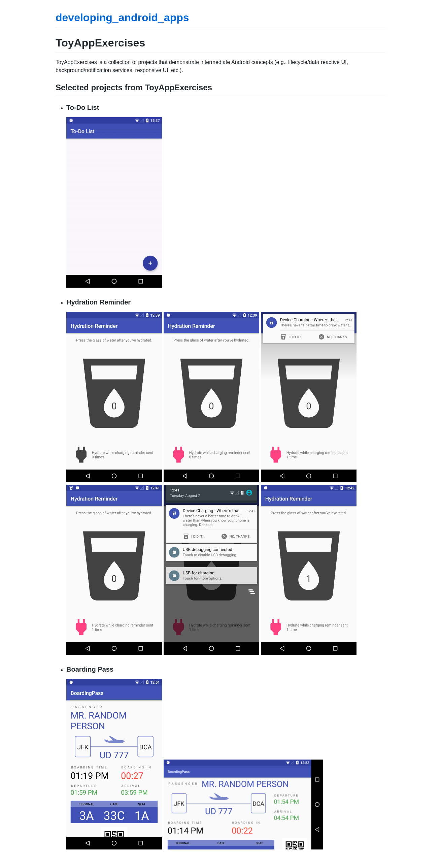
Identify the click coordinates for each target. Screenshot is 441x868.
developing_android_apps (122, 18)
